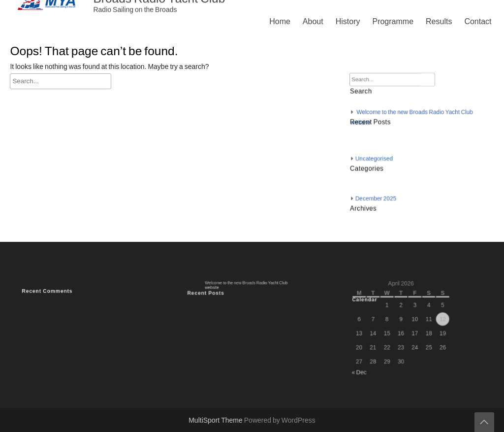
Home (280, 22)
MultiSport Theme (216, 421)
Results (439, 22)
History (348, 22)
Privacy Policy (351, 282)
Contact (478, 22)
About (313, 22)
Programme (393, 22)
